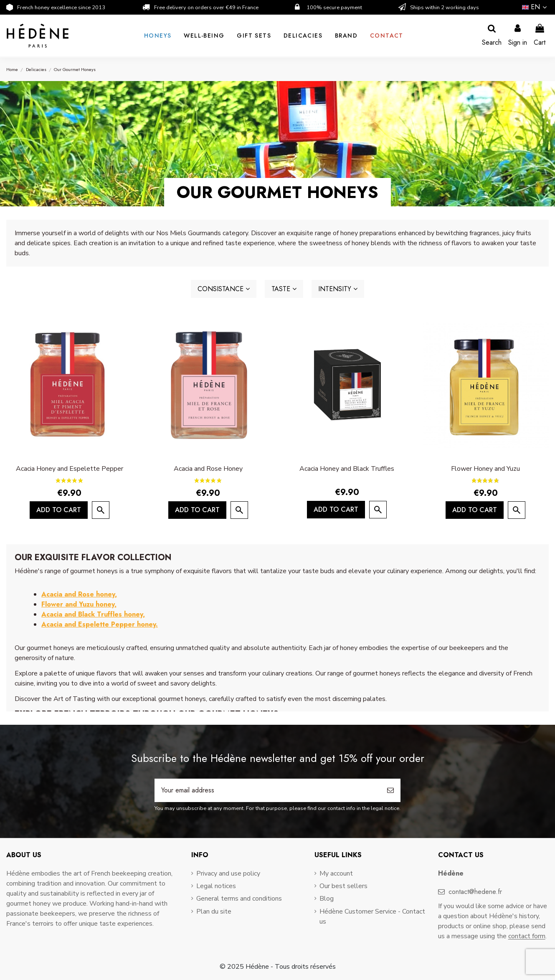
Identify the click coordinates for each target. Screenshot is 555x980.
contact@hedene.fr (475, 892)
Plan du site (214, 911)
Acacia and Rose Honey (208, 469)
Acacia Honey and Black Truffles (347, 469)
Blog (327, 899)
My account (336, 873)
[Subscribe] (390, 790)
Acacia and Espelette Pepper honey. (100, 624)
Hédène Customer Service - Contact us (372, 917)
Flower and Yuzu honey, (79, 604)
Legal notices (216, 886)
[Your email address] (267, 790)
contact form (527, 936)
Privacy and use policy (228, 873)
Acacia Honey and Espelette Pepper (70, 469)
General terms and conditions (239, 899)
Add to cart (59, 510)
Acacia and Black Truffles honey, (93, 614)
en (535, 7)
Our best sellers (343, 886)
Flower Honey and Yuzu (485, 469)
